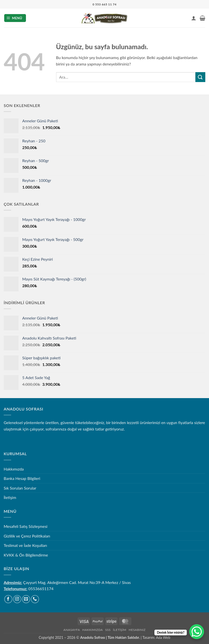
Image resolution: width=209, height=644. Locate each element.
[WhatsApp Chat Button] (197, 632)
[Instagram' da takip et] (17, 599)
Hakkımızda (14, 469)
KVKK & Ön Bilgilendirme (26, 555)
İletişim (10, 497)
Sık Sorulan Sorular (20, 488)
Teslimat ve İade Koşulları (25, 545)
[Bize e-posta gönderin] (26, 599)
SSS (108, 630)
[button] (15, 18)
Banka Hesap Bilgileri (22, 478)
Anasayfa (72, 630)
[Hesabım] (194, 18)
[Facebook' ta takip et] (8, 599)
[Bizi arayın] (35, 599)
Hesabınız (137, 630)
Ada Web (163, 637)
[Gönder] (200, 77)
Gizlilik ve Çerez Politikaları (27, 536)
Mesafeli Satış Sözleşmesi (26, 526)
